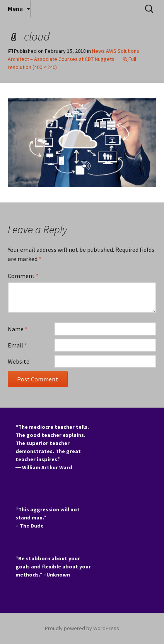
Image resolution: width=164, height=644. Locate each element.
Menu (15, 8)
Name (18, 329)
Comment (23, 276)
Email (17, 345)
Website (19, 361)
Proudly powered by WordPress (82, 628)
